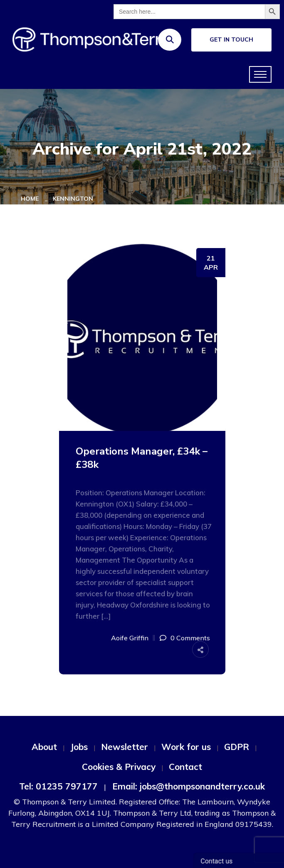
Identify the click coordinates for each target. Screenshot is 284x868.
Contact (185, 767)
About (44, 747)
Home (31, 199)
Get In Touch (231, 40)
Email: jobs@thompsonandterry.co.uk (189, 786)
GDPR (237, 747)
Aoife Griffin (130, 638)
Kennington (73, 199)
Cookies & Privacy (119, 767)
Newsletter (125, 747)
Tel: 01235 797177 (58, 786)
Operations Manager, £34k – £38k (142, 458)
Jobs (79, 747)
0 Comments (190, 638)
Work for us (186, 747)
